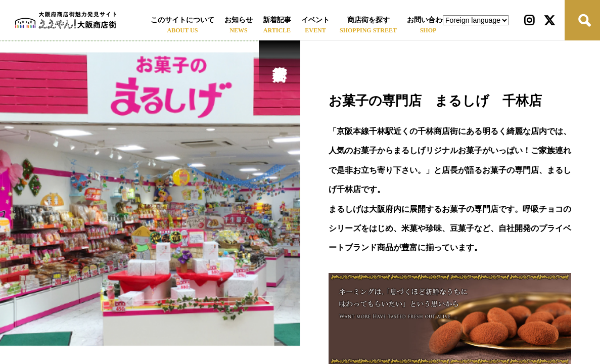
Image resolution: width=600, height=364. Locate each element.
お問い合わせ (428, 20)
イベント (315, 20)
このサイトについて (182, 20)
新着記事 (277, 20)
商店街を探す (368, 20)
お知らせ (239, 20)
